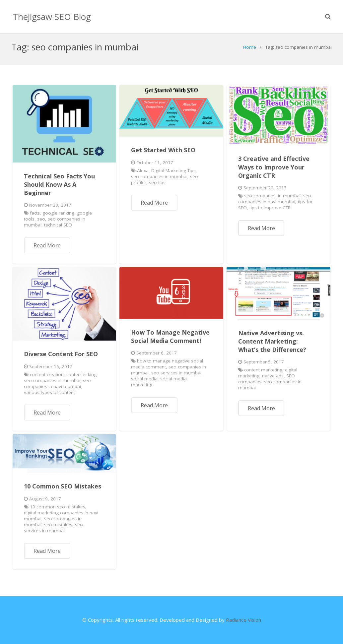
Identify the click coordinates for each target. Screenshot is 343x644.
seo (41, 223)
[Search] (328, 17)
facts (35, 217)
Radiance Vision (243, 620)
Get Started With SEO (163, 154)
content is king (81, 378)
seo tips (157, 186)
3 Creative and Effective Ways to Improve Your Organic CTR (274, 171)
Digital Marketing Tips (173, 174)
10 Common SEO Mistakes (63, 490)
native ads (273, 379)
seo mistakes (58, 528)
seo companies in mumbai (159, 180)
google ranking (58, 217)
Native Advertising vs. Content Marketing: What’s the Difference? (272, 345)
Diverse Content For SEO (61, 357)
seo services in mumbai (176, 376)
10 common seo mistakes (58, 510)
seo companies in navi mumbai (275, 202)
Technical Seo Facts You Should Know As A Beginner (59, 188)
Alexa (143, 174)
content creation (47, 378)
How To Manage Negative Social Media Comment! (170, 340)
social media (144, 382)
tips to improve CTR (270, 211)
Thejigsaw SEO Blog (52, 17)
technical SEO (58, 228)
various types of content (49, 396)
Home (249, 51)
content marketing (263, 373)
